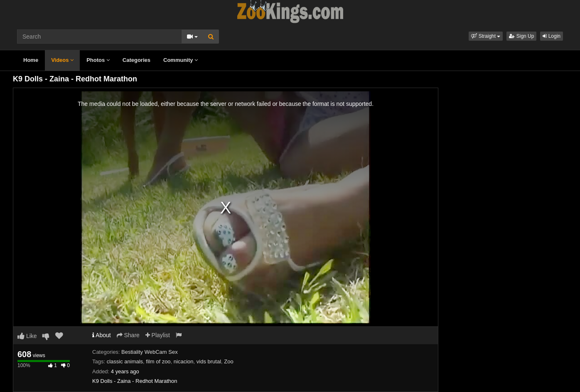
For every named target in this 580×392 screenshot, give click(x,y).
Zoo (229, 361)
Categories (136, 60)
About (102, 335)
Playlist (158, 335)
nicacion (184, 361)
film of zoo (158, 361)
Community (181, 60)
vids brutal (209, 361)
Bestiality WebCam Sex (150, 352)
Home (31, 60)
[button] (486, 36)
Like (27, 336)
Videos (62, 60)
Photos (98, 60)
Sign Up (521, 36)
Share (128, 335)
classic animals (125, 361)
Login (552, 36)
